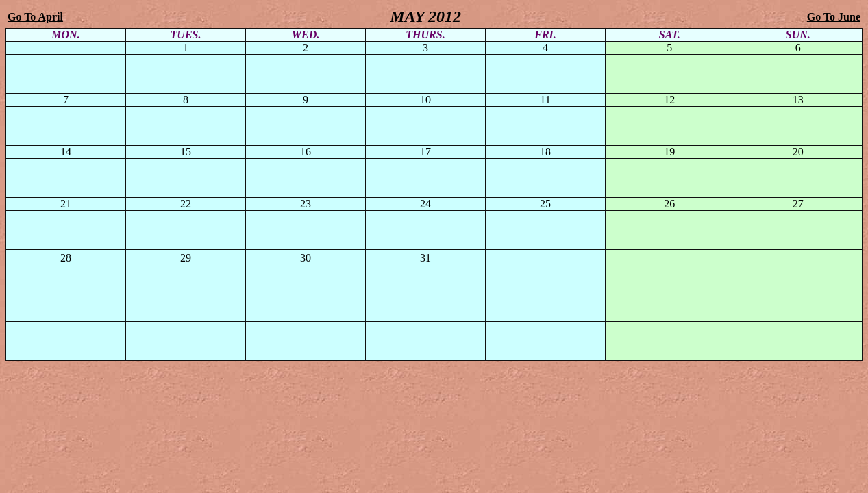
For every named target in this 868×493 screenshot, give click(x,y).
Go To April (35, 17)
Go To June (834, 17)
